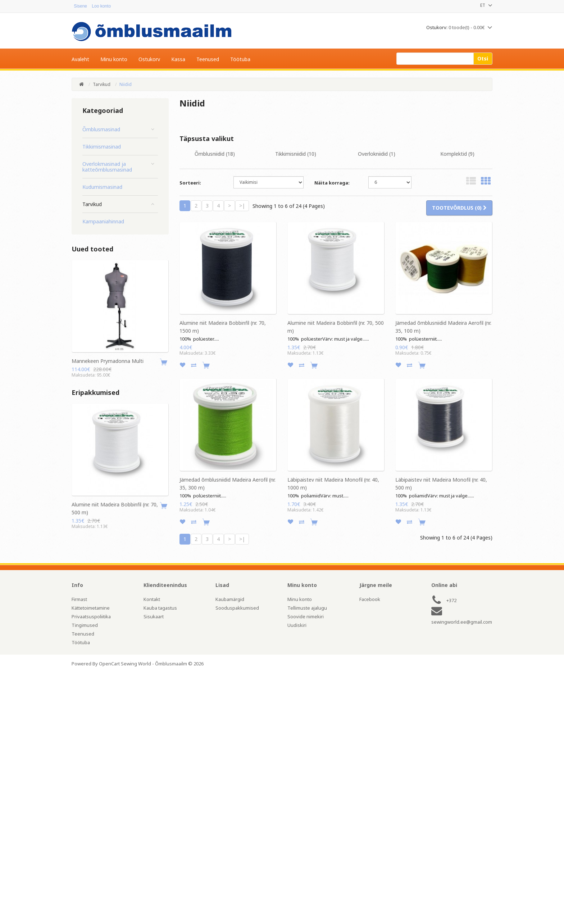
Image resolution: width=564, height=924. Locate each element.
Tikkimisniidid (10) (296, 154)
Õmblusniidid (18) (215, 154)
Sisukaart (154, 616)
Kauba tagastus (160, 608)
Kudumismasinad (102, 187)
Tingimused (85, 625)
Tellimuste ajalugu (307, 608)
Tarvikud (102, 84)
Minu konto (300, 599)
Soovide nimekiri (306, 616)
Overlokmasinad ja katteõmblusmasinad (107, 167)
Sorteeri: (190, 183)
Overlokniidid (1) (377, 154)
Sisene (78, 6)
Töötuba (81, 642)
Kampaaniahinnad (103, 222)
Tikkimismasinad (102, 147)
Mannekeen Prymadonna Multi (108, 361)
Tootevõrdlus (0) (459, 208)
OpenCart (109, 664)
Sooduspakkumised (237, 608)
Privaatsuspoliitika (91, 616)
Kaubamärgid (230, 599)
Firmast (79, 599)
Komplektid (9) (457, 154)
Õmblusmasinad (101, 129)
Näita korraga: (332, 183)
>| (242, 206)
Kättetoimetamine (91, 608)
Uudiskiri (297, 625)
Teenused (83, 634)
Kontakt (152, 599)
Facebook (370, 599)
